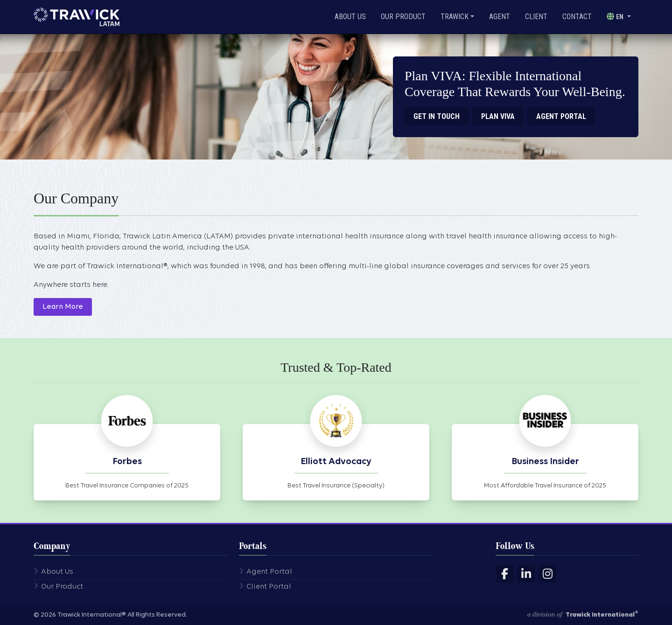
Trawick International (602, 615)
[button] (619, 17)
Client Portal (269, 587)
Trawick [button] (455, 17)
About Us (350, 17)
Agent (500, 17)
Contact (577, 17)
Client (536, 17)
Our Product (403, 17)
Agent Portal (269, 572)
